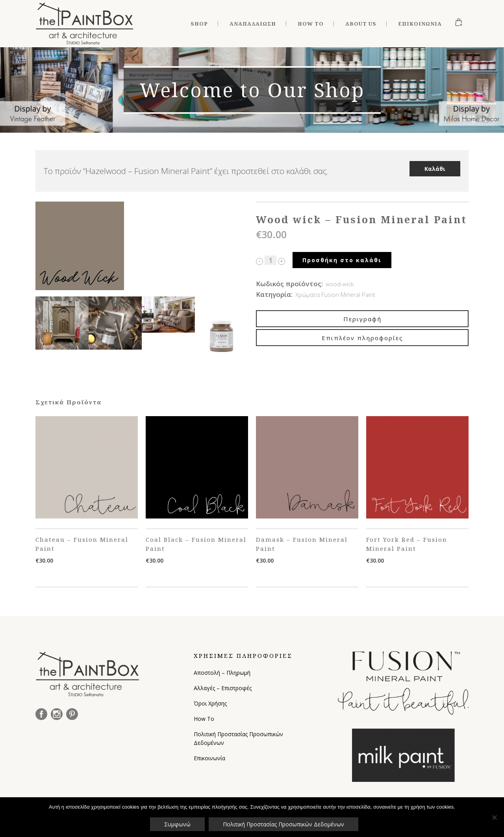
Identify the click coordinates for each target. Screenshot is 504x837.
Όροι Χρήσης (210, 703)
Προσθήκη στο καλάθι (342, 260)
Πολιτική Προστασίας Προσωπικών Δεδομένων (238, 738)
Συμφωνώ (177, 824)
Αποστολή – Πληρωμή (222, 673)
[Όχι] (494, 817)
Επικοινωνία (209, 758)
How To (204, 719)
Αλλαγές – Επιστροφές (223, 688)
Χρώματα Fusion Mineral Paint (335, 294)
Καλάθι (435, 169)
